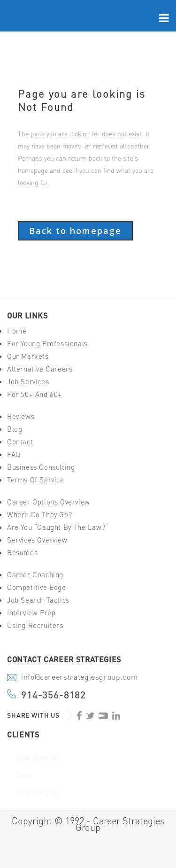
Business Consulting (41, 467)
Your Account (38, 758)
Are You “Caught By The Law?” (58, 527)
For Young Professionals (47, 344)
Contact (20, 442)
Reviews (21, 416)
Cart (24, 775)
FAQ (14, 454)
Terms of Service (36, 480)
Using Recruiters (35, 625)
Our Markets (28, 356)
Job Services (28, 382)
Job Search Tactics (38, 600)
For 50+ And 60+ (34, 394)
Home (17, 331)
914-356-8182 (54, 695)
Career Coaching (35, 575)
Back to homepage (75, 231)
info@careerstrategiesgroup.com (79, 678)
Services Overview (37, 540)
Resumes (22, 553)
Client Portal (38, 793)
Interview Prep (31, 613)
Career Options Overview (49, 502)
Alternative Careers (40, 369)
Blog (15, 429)
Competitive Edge (37, 587)
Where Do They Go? (39, 515)
